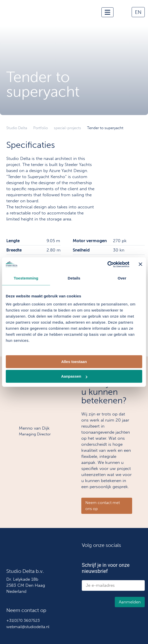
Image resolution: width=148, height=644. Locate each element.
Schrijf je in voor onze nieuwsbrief (106, 568)
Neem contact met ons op (103, 506)
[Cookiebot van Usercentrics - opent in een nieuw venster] (107, 264)
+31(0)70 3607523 (23, 620)
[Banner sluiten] (140, 264)
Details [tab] (74, 278)
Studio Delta (17, 128)
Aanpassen (74, 376)
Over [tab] (122, 278)
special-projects (67, 128)
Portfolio (41, 128)
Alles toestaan (74, 362)
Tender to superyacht (105, 128)
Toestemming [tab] (26, 278)
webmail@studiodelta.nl (28, 627)
